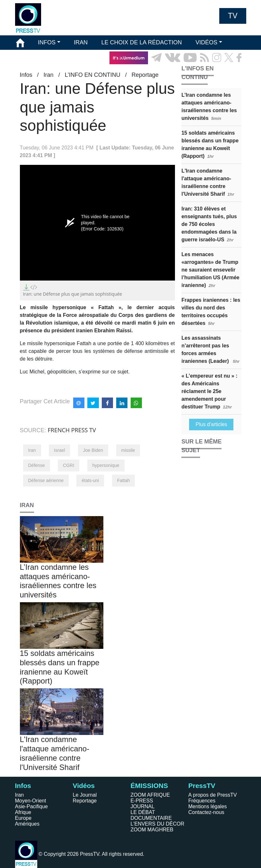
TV (233, 16)
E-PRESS (142, 801)
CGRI (69, 465)
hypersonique (106, 465)
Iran (32, 450)
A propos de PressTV (213, 795)
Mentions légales (208, 806)
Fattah (124, 480)
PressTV (202, 786)
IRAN (81, 42)
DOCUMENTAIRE (151, 818)
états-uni (90, 480)
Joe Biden (93, 450)
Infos (23, 786)
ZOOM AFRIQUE (150, 795)
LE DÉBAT (143, 812)
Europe (23, 818)
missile (128, 450)
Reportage (85, 801)
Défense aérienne (46, 480)
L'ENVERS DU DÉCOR (158, 824)
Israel (59, 450)
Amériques (27, 824)
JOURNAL (143, 806)
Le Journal (85, 795)
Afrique (23, 812)
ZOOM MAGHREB (152, 830)
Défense (37, 465)
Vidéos (84, 786)
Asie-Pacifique (31, 806)
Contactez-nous (206, 812)
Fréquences (202, 801)
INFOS (47, 42)
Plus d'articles (211, 424)
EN (223, 72)
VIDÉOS (206, 42)
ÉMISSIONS (32, 58)
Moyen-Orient (31, 801)
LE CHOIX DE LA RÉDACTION (141, 42)
